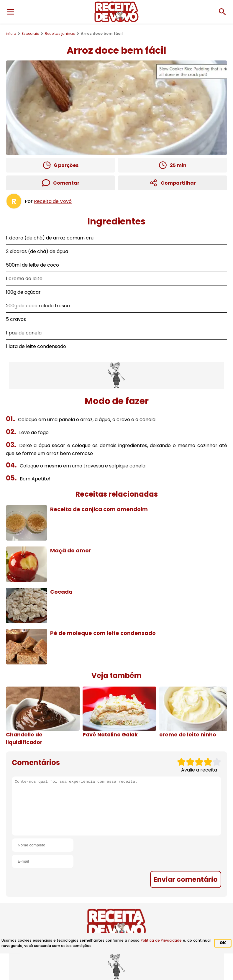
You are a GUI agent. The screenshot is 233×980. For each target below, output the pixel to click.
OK (223, 943)
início (11, 33)
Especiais (30, 33)
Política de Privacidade (161, 940)
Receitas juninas (60, 33)
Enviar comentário (186, 879)
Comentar (61, 183)
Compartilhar (173, 183)
